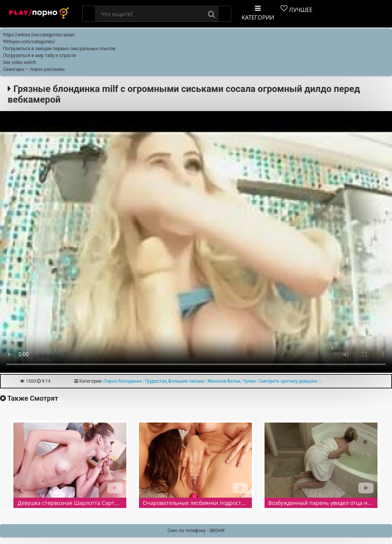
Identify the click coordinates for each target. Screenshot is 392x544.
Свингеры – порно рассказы (34, 69)
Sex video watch (20, 62)
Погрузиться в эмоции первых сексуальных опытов (59, 49)
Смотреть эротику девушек (288, 381)
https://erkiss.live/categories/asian (39, 35)
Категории (258, 13)
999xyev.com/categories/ (29, 42)
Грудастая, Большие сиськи (175, 381)
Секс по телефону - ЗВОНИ (196, 531)
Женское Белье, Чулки (232, 381)
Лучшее (296, 9)
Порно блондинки (123, 381)
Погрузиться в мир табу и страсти (40, 56)
